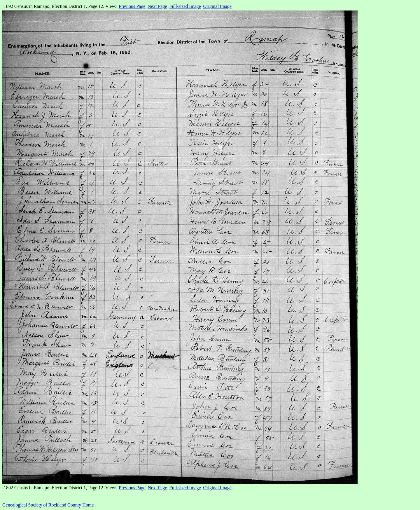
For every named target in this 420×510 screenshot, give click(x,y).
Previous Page (132, 6)
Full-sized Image (185, 6)
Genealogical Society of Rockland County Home (48, 505)
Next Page (157, 6)
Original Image (217, 6)
